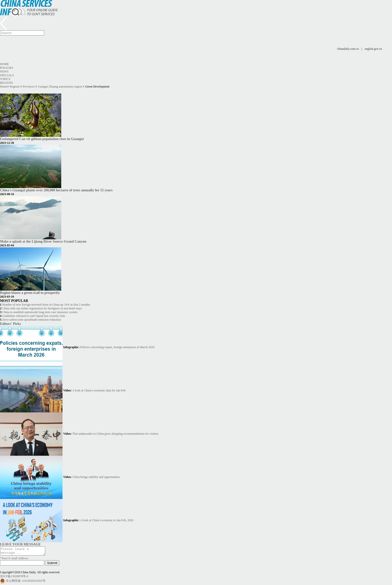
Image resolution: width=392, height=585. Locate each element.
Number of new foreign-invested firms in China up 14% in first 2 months (46, 305)
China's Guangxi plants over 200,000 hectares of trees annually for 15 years (56, 190)
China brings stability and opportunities (96, 477)
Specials (7, 75)
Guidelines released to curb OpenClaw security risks (34, 316)
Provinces (29, 87)
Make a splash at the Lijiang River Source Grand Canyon (43, 241)
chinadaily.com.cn (348, 49)
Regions (6, 83)
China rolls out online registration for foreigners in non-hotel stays (42, 308)
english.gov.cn (373, 49)
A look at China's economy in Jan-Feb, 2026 (107, 520)
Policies (7, 68)
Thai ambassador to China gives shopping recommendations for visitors (115, 434)
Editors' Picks (10, 324)
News (4, 72)
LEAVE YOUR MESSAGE (20, 544)
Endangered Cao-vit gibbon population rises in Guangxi (42, 139)
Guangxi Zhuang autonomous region (60, 87)
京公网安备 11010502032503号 (26, 582)
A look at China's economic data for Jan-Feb (99, 390)
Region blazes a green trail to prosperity (30, 293)
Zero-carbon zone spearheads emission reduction (32, 320)
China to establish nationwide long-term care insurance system (40, 312)
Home (4, 64)
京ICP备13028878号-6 (14, 578)
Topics (5, 79)
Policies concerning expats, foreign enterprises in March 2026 (117, 347)
